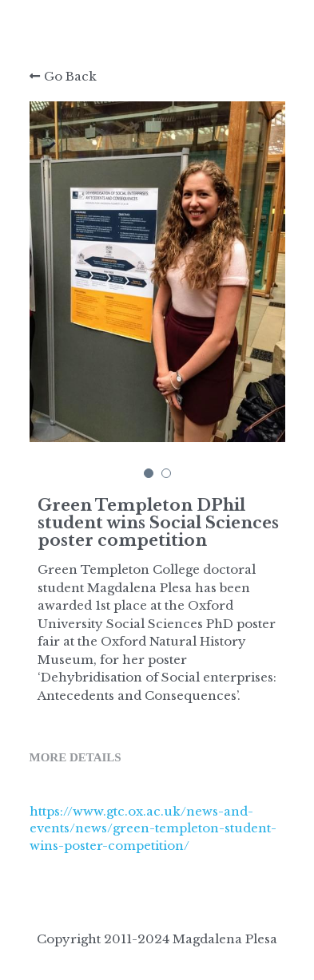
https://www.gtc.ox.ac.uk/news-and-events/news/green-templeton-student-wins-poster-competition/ (153, 829)
